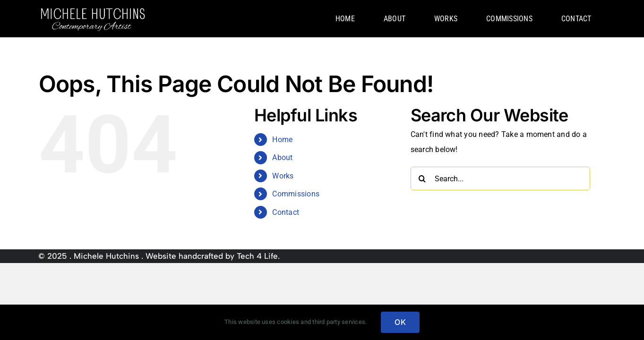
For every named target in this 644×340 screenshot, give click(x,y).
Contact (286, 212)
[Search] (422, 178)
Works (283, 176)
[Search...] (500, 178)
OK (400, 322)
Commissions (296, 194)
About (282, 157)
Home (282, 140)
